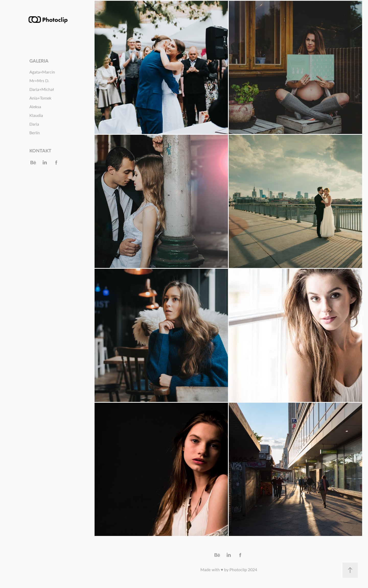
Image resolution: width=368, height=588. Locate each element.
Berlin (35, 133)
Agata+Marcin (42, 72)
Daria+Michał (42, 89)
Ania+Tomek (40, 98)
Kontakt (40, 150)
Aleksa (35, 107)
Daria (34, 124)
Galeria (39, 61)
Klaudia (36, 115)
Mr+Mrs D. (39, 81)
